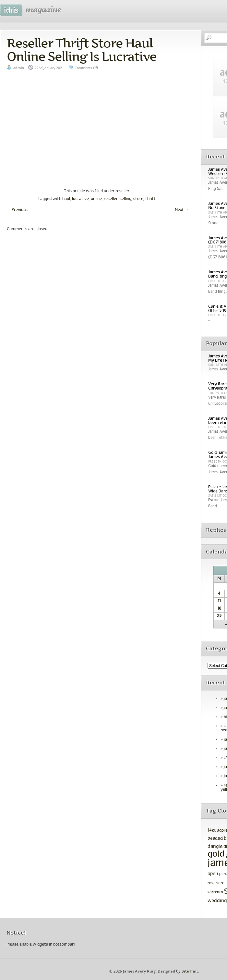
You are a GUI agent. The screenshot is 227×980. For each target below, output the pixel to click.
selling (125, 199)
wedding (217, 901)
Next (182, 210)
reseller (122, 191)
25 (219, 616)
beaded (215, 839)
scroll (221, 883)
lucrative (80, 199)
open (213, 874)
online (96, 199)
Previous (17, 210)
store (138, 199)
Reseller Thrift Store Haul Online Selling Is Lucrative (82, 50)
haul (66, 199)
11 (219, 601)
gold (216, 855)
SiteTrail (190, 971)
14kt (212, 831)
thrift (150, 199)
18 (219, 609)
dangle (215, 847)
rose (211, 883)
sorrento (215, 892)
